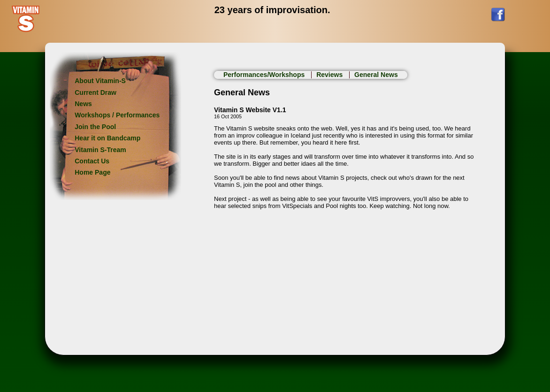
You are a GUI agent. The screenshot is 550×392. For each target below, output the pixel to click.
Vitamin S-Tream (100, 150)
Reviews (330, 75)
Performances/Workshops (265, 75)
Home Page (92, 172)
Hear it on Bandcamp (107, 138)
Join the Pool (95, 127)
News (83, 104)
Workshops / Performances (117, 115)
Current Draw (95, 92)
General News (376, 75)
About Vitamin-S (100, 81)
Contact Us (92, 161)
